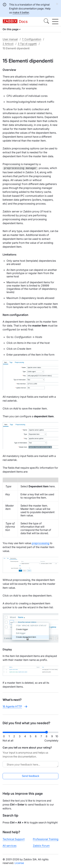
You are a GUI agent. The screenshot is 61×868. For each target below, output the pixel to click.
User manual (10, 39)
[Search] (46, 22)
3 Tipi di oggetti (27, 44)
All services (10, 845)
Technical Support (14, 839)
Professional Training (46, 839)
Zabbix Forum (41, 845)
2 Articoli (8, 44)
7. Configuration (32, 39)
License (19, 863)
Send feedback (30, 776)
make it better (21, 12)
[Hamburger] (55, 22)
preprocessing (41, 543)
